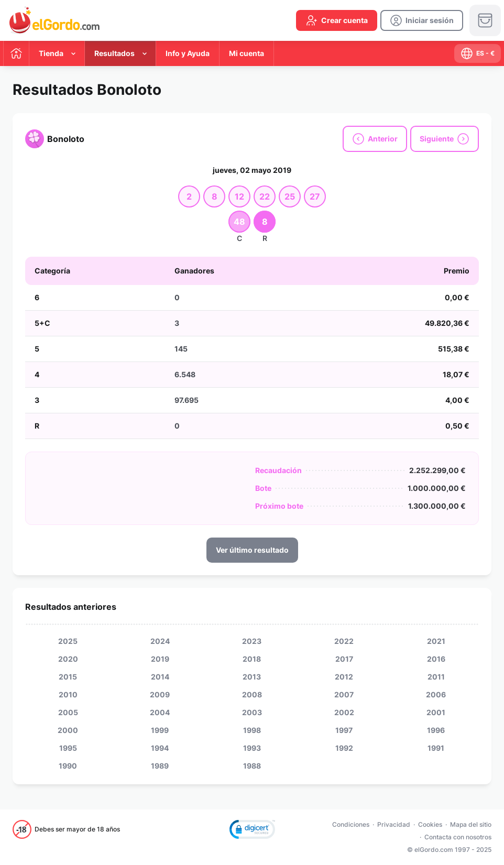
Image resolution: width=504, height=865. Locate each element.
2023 (252, 641)
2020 (68, 659)
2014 (160, 677)
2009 (160, 694)
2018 (252, 659)
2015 (68, 677)
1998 (252, 730)
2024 (160, 641)
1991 (436, 748)
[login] (422, 20)
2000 (68, 730)
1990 (68, 766)
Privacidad (394, 824)
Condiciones (351, 824)
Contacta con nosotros (458, 837)
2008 (252, 694)
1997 (344, 730)
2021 (436, 641)
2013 (252, 677)
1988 (252, 766)
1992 (344, 748)
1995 (68, 748)
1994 (160, 748)
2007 (344, 694)
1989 (160, 766)
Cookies (430, 824)
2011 (436, 677)
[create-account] (337, 20)
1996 (436, 730)
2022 (344, 641)
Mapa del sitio (471, 824)
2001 (436, 712)
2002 (344, 712)
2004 (160, 712)
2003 (252, 712)
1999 (160, 730)
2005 (68, 712)
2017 (344, 659)
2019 (160, 659)
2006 (436, 694)
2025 (68, 641)
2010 (68, 694)
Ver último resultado (252, 550)
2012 (344, 677)
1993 (252, 748)
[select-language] (478, 53)
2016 (436, 659)
